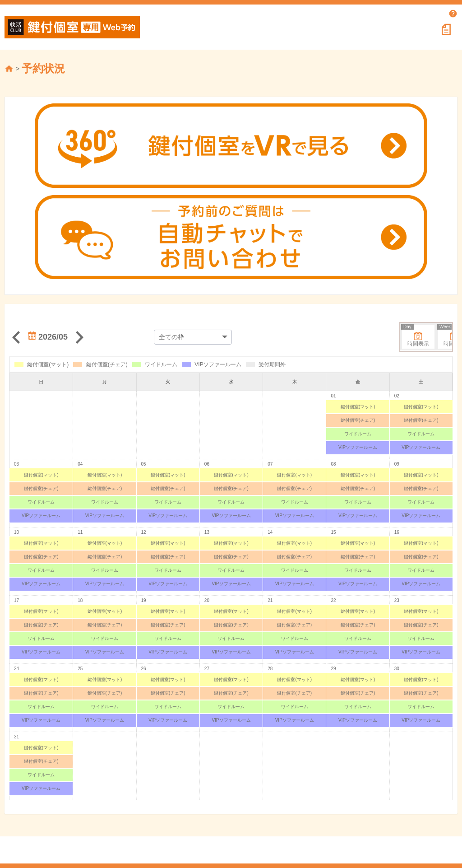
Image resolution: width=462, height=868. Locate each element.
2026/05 (48, 337)
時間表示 (416, 336)
